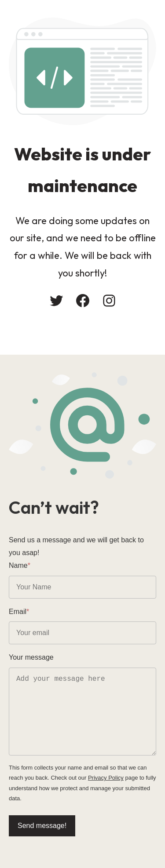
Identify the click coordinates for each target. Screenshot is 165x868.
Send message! (42, 826)
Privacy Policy (106, 778)
